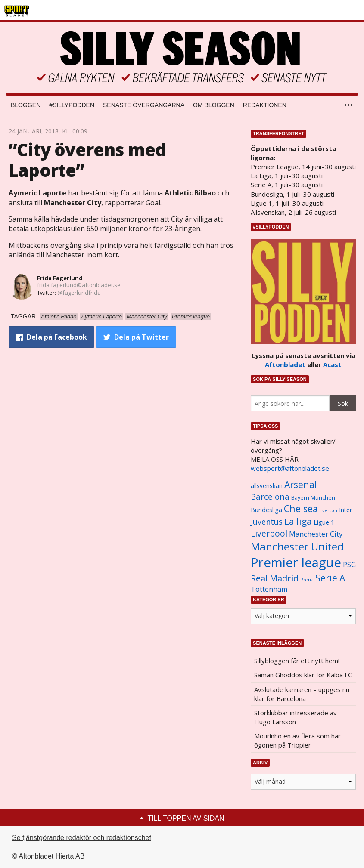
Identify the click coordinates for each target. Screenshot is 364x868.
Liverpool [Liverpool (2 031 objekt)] (269, 533)
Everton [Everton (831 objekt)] (328, 510)
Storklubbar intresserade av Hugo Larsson (296, 717)
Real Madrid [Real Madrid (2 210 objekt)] (275, 578)
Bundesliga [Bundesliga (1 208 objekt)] (266, 510)
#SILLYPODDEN (72, 105)
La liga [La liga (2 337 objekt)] (298, 521)
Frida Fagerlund (60, 278)
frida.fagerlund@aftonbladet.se (79, 285)
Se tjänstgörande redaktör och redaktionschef (82, 838)
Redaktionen (265, 105)
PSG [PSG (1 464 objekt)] (349, 565)
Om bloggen (214, 105)
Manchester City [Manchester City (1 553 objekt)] (316, 534)
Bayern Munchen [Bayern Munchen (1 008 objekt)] (313, 498)
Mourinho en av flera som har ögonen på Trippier (297, 740)
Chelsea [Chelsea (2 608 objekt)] (301, 508)
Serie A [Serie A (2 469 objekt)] (330, 578)
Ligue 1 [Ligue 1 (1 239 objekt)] (324, 522)
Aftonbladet (285, 364)
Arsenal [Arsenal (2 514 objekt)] (301, 484)
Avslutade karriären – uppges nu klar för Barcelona (302, 694)
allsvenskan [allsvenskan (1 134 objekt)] (267, 486)
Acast (332, 364)
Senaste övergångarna (144, 105)
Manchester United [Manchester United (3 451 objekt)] (297, 546)
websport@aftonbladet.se (290, 468)
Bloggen (26, 105)
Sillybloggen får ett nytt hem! (297, 661)
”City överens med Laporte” (87, 160)
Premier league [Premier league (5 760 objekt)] (296, 562)
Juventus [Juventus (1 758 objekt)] (267, 522)
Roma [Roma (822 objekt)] (307, 580)
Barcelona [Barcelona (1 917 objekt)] (270, 496)
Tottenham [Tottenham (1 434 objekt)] (269, 589)
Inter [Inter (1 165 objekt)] (345, 510)
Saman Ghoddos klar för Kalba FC (303, 675)
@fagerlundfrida (79, 293)
